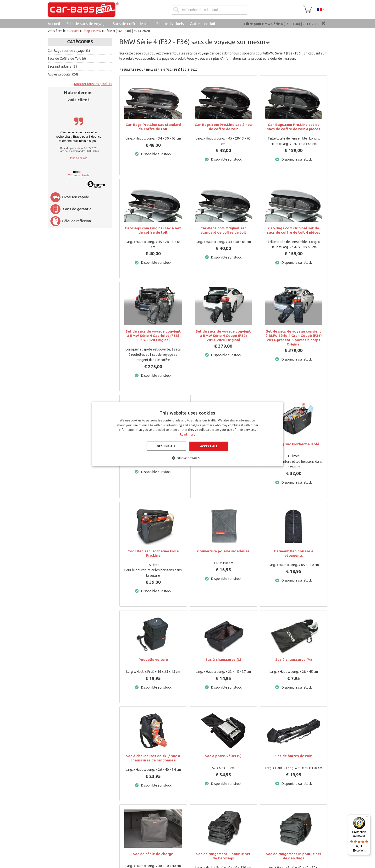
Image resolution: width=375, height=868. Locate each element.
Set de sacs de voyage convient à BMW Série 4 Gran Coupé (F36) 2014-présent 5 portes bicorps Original (294, 338)
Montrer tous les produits (93, 84)
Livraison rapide (69, 197)
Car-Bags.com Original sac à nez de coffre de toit (153, 230)
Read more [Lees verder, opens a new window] (187, 434)
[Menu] (367, 817)
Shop (86, 31)
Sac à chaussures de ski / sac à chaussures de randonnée (153, 758)
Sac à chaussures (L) (223, 660)
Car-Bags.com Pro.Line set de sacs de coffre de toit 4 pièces (294, 127)
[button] (187, 458)
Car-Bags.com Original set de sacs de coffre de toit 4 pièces (294, 230)
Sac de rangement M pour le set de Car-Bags (294, 856)
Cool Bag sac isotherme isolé (294, 444)
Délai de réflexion (71, 221)
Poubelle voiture (153, 660)
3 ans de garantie (71, 209)
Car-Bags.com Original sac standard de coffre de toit (223, 230)
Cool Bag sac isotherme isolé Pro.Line (153, 553)
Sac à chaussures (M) (294, 660)
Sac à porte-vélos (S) (223, 756)
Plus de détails (79, 158)
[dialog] (187, 434)
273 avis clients (79, 175)
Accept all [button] (209, 446)
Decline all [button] (166, 446)
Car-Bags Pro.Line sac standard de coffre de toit (153, 127)
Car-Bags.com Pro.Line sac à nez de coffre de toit (223, 127)
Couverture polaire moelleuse (223, 551)
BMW (97, 31)
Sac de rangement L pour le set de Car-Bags (223, 856)
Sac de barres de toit (294, 756)
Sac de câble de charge (153, 854)
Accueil (74, 31)
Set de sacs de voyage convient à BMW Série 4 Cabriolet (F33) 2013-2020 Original (153, 336)
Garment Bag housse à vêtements (294, 553)
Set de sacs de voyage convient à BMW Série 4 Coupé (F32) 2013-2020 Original (223, 336)
